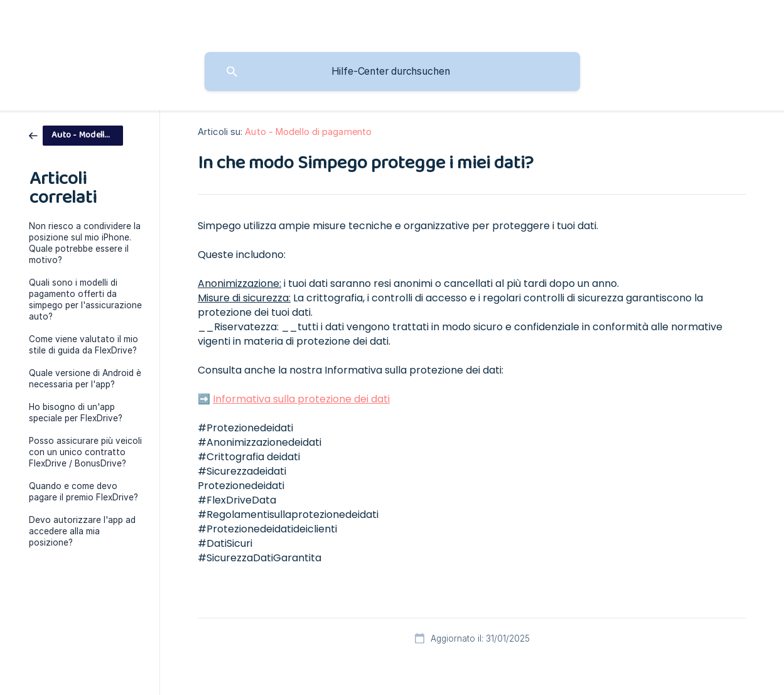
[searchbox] (392, 72)
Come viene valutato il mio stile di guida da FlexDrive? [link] (83, 345)
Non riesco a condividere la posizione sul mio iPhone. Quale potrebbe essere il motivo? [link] (85, 243)
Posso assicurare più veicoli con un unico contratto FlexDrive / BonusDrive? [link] (85, 452)
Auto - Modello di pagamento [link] (308, 132)
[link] (76, 135)
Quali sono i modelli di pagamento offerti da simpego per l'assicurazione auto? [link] (85, 299)
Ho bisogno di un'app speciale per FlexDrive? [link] (76, 412)
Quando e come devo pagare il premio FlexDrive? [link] (83, 492)
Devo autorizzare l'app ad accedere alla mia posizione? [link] (82, 531)
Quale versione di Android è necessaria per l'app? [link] (85, 379)
